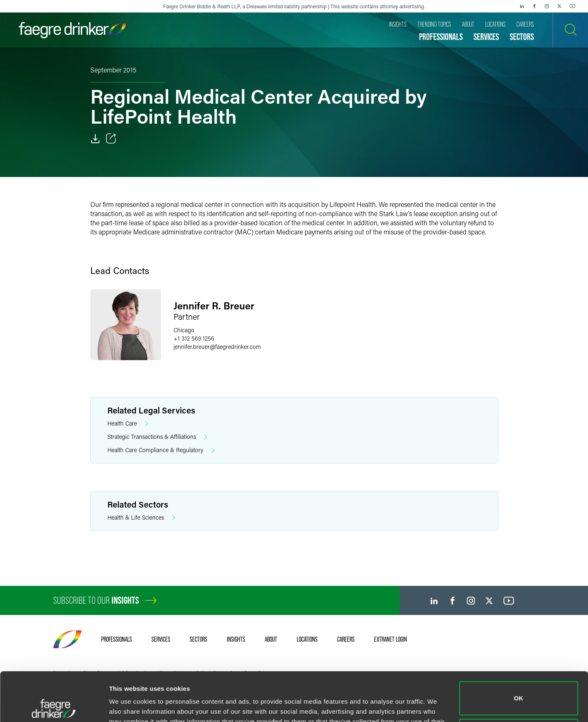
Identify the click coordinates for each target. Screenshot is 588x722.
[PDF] (95, 139)
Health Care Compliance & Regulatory (161, 450)
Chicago (184, 330)
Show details (128, 706)
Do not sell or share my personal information (519, 686)
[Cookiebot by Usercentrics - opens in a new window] (54, 706)
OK (519, 649)
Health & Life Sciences (141, 518)
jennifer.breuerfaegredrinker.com (217, 347)
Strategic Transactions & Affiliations (157, 437)
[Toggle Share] (111, 139)
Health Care (128, 424)
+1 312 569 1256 (194, 338)
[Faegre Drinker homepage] (72, 30)
